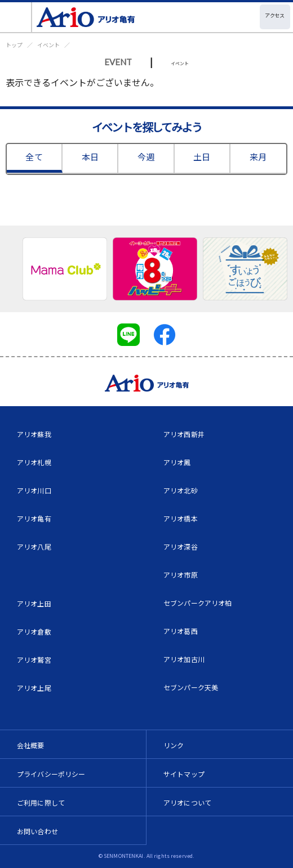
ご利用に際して (41, 802)
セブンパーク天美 (191, 687)
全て (34, 157)
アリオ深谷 (181, 547)
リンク (174, 745)
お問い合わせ (37, 831)
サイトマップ (184, 774)
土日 (202, 157)
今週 (146, 157)
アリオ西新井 (184, 434)
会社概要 (31, 745)
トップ (14, 45)
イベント (48, 45)
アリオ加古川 (184, 659)
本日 (90, 157)
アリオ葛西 (181, 631)
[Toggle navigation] (16, 17)
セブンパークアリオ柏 (198, 603)
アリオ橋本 (181, 518)
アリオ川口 (34, 490)
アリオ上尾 (34, 688)
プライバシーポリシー (51, 774)
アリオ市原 (181, 575)
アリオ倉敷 (34, 631)
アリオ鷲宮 (34, 660)
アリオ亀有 (34, 518)
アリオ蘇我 (34, 434)
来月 (258, 157)
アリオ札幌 (34, 462)
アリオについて (187, 802)
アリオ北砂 (181, 490)
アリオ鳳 (177, 462)
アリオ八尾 (34, 547)
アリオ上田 (34, 603)
